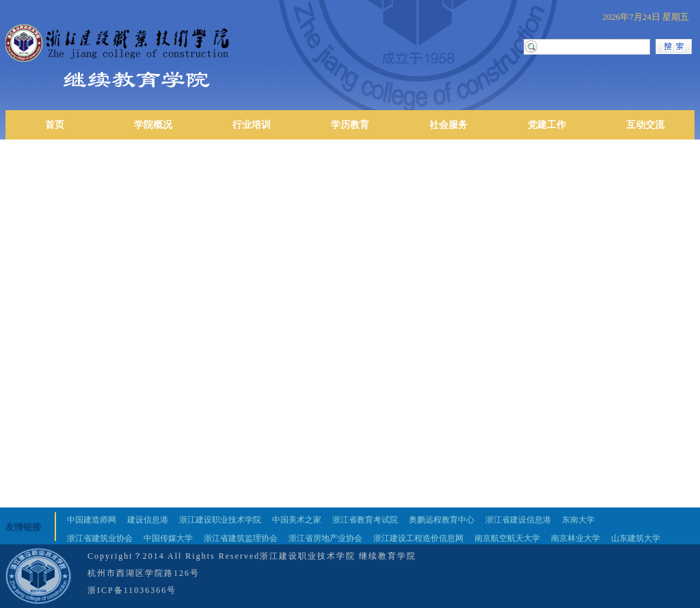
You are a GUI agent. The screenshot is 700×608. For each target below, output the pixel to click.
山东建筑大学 (636, 538)
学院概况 (153, 125)
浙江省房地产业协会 (325, 538)
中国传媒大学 (168, 538)
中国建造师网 (92, 520)
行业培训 (252, 125)
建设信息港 (148, 520)
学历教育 (350, 125)
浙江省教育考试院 (365, 520)
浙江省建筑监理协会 (241, 538)
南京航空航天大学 (507, 538)
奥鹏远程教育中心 (442, 520)
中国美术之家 (297, 520)
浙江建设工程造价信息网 (418, 538)
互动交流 (645, 125)
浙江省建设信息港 (518, 520)
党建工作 (547, 125)
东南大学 (578, 520)
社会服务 (448, 125)
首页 (55, 125)
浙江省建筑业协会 (100, 538)
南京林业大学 (576, 538)
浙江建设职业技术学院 (220, 520)
